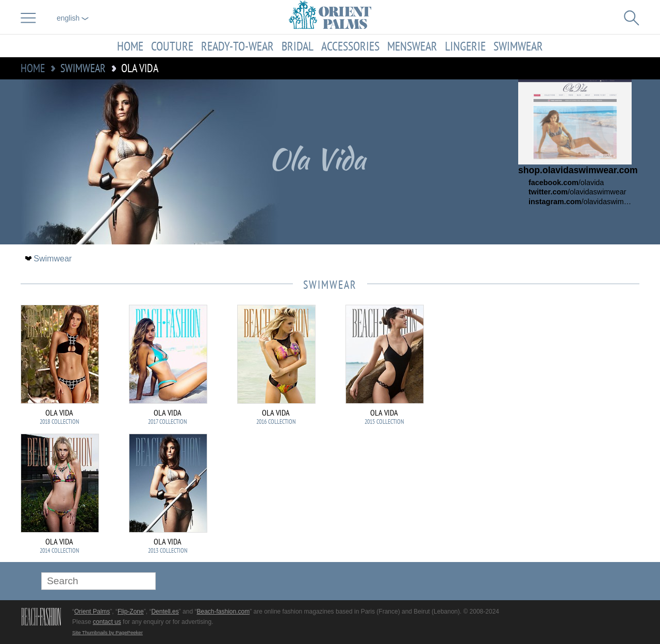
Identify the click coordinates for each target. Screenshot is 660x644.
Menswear (412, 46)
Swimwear (518, 46)
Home (130, 46)
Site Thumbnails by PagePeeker (108, 632)
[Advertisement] (567, 374)
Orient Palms (92, 612)
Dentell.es (165, 612)
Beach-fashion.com (223, 612)
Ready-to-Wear (237, 46)
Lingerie (465, 46)
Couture (172, 46)
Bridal (298, 46)
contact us (107, 622)
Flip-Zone (131, 612)
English (73, 18)
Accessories (350, 46)
